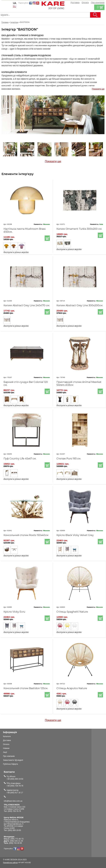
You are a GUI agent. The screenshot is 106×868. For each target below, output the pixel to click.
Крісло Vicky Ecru (14, 612)
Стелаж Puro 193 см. (69, 459)
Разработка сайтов (10, 863)
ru (15, 7)
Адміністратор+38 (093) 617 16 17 (15, 791)
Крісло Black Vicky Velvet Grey (75, 535)
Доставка (75, 3)
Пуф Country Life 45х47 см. (20, 459)
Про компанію (9, 756)
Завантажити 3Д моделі (13, 760)
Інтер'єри (14, 22)
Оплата (85, 3)
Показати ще (98, 89)
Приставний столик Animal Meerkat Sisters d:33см (79, 383)
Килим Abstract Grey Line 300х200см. (80, 305)
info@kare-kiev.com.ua (13, 801)
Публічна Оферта (10, 764)
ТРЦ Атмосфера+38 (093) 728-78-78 (15, 785)
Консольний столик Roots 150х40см (26, 535)
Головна (5, 22)
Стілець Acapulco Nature (72, 688)
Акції (5, 752)
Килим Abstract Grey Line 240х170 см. (27, 305)
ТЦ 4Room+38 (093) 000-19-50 (15, 778)
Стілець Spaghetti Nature (72, 612)
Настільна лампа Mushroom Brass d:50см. (25, 230)
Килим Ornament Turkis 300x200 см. (79, 229)
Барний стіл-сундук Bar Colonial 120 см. (26, 383)
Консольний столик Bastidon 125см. (26, 688)
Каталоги (7, 736)
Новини (6, 748)
